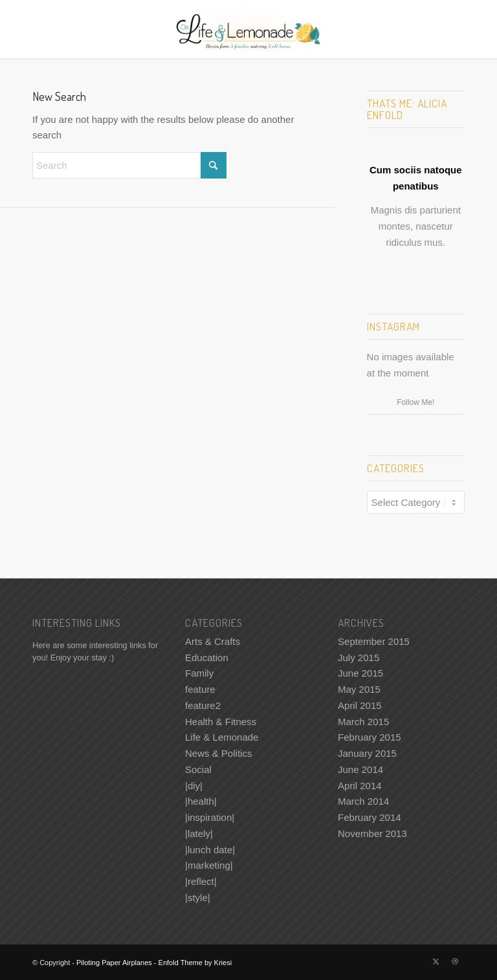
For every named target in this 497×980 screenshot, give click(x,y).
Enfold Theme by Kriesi (195, 963)
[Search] (129, 165)
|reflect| (201, 881)
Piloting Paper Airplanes (114, 963)
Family (199, 673)
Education (207, 658)
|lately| (199, 833)
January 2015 (367, 753)
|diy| (194, 786)
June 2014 (360, 769)
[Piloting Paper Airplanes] (249, 29)
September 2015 (374, 641)
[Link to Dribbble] (455, 961)
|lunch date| (210, 850)
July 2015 (359, 658)
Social (198, 769)
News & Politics (218, 753)
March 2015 (363, 722)
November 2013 (372, 833)
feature (200, 689)
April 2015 (360, 705)
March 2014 (363, 801)
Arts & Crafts (213, 641)
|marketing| (209, 865)
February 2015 (370, 737)
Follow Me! (415, 402)
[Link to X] (436, 961)
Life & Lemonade (222, 737)
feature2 (203, 705)
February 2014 (370, 817)
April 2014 (360, 786)
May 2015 (359, 689)
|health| (201, 801)
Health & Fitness (221, 722)
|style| (198, 898)
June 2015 (360, 673)
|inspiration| (210, 817)
